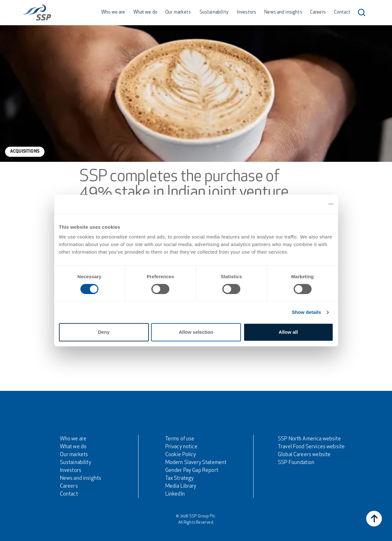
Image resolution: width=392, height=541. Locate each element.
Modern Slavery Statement (196, 463)
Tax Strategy (180, 478)
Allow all (288, 332)
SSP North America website (309, 439)
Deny (104, 332)
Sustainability (214, 12)
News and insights (283, 12)
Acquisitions (25, 152)
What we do (146, 12)
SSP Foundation (296, 463)
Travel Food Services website (311, 447)
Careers (318, 12)
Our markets (178, 12)
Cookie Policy (181, 455)
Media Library (181, 486)
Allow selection (196, 332)
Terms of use (180, 439)
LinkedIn (175, 494)
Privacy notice (181, 447)
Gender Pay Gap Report (192, 470)
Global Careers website (304, 455)
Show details (306, 312)
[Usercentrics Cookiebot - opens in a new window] (306, 204)
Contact (342, 12)
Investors (246, 12)
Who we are (113, 12)
